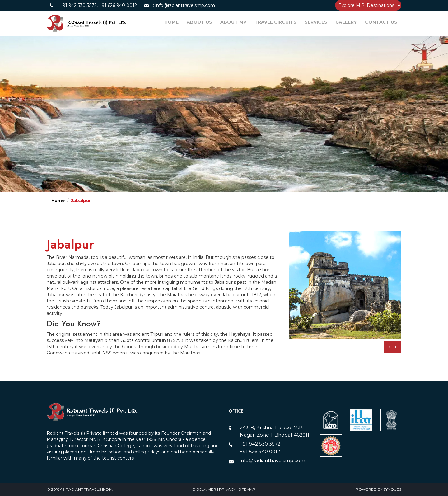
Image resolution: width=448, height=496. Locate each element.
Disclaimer (205, 489)
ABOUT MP (233, 22)
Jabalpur (81, 200)
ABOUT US (199, 22)
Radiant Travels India (89, 489)
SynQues (392, 489)
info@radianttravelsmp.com (184, 5)
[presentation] (389, 347)
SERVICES (316, 22)
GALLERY (346, 22)
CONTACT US (381, 22)
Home (58, 200)
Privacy (228, 489)
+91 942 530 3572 (78, 5)
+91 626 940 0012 (117, 5)
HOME (171, 22)
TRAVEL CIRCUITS (275, 22)
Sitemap (247, 489)
